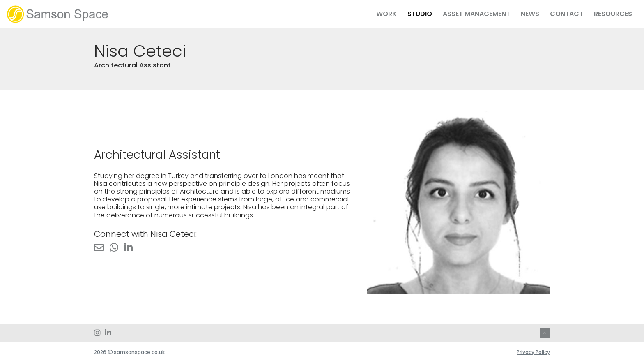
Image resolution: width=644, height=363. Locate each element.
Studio (420, 14)
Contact (567, 14)
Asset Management (476, 14)
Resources (613, 14)
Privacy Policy (533, 352)
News (530, 14)
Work (386, 14)
